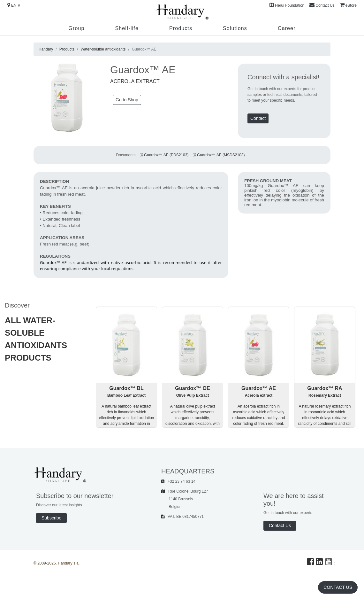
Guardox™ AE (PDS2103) (164, 155)
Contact (258, 118)
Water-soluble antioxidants (103, 49)
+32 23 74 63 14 (178, 481)
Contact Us (322, 5)
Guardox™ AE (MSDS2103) (219, 155)
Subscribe (51, 518)
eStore (348, 5)
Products (181, 28)
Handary (46, 49)
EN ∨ (14, 5)
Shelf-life (127, 28)
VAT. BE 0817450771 (182, 517)
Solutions (235, 28)
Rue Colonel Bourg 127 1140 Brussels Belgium (185, 499)
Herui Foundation (287, 5)
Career (287, 28)
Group (76, 28)
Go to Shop (127, 100)
